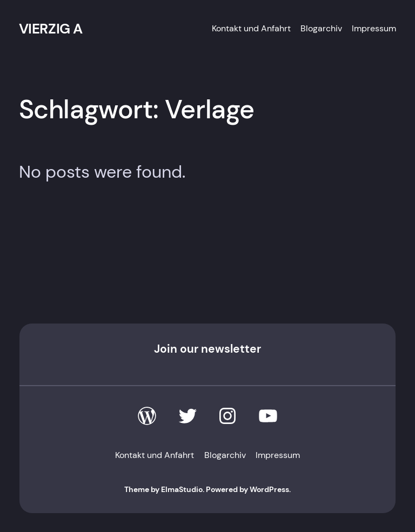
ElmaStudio (182, 489)
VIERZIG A (51, 29)
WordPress (269, 489)
